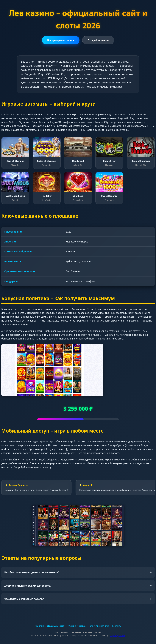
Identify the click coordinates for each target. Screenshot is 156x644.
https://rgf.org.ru (118, 635)
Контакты (117, 626)
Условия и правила (78, 626)
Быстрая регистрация (61, 40)
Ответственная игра (99, 626)
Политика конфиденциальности (50, 626)
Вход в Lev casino (98, 40)
